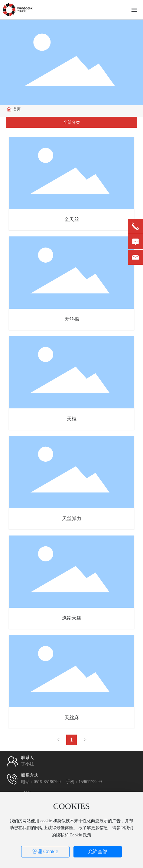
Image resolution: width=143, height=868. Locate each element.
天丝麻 (72, 718)
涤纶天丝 (72, 618)
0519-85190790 (47, 782)
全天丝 (72, 219)
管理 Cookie (45, 852)
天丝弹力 (72, 518)
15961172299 (90, 782)
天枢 (72, 419)
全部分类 (72, 122)
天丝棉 (72, 319)
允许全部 (98, 852)
